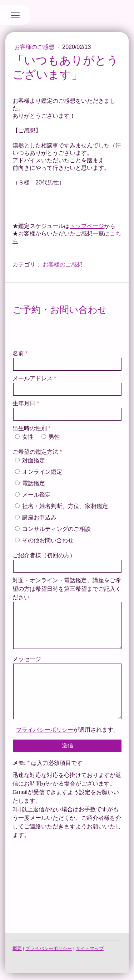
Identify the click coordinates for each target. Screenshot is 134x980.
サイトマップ (90, 948)
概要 (17, 948)
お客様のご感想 (35, 47)
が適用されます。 (68, 730)
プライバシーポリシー (45, 730)
